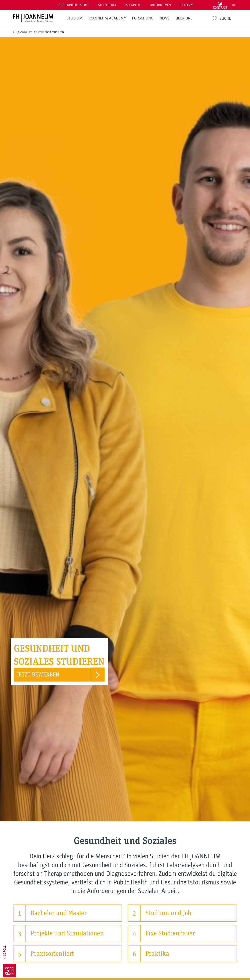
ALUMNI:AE (133, 5)
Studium (75, 18)
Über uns (184, 18)
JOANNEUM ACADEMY (107, 18)
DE (234, 5)
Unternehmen (160, 5)
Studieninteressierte (73, 5)
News (164, 18)
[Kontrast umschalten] (220, 5)
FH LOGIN (186, 5)
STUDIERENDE (107, 5)
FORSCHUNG (143, 18)
